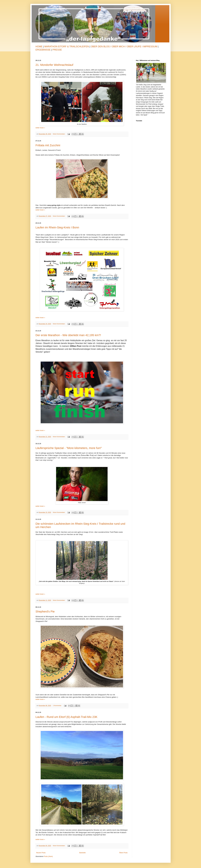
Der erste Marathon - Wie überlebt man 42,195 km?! (68, 335)
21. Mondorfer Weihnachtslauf (54, 65)
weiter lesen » (40, 128)
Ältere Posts (123, 853)
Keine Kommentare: (59, 134)
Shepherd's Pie (45, 612)
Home (39, 47)
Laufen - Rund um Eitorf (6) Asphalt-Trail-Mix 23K (66, 717)
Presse (57, 50)
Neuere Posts (41, 853)
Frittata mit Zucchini (48, 145)
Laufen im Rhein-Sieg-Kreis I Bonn (57, 227)
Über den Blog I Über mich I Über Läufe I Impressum (124, 47)
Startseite (82, 853)
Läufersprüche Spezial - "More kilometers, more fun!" (69, 448)
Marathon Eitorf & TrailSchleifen (67, 47)
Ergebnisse (43, 50)
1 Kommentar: (57, 706)
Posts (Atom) (48, 856)
